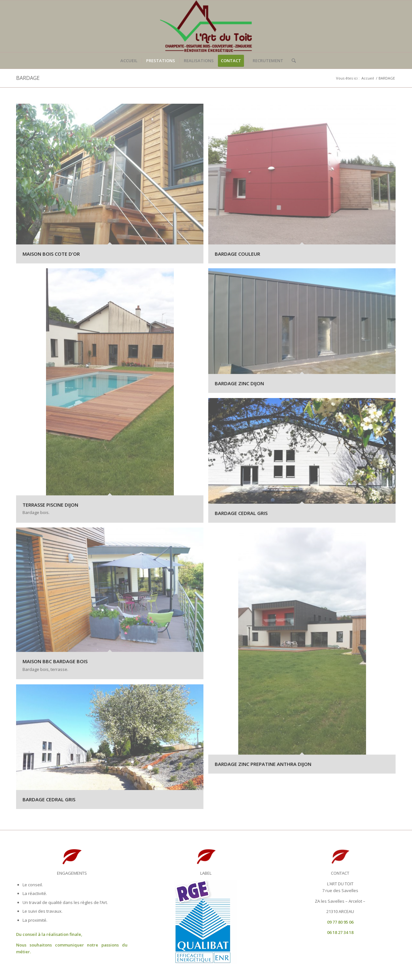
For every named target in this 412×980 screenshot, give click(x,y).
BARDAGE (28, 78)
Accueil (368, 78)
